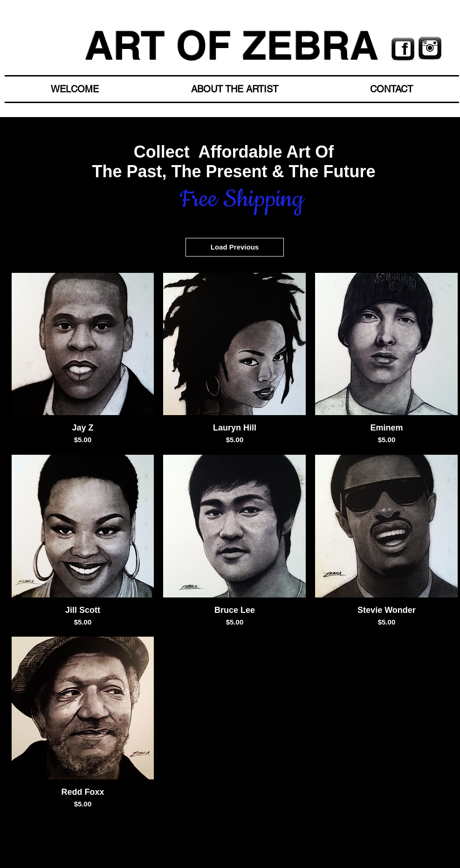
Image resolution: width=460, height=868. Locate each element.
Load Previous (235, 247)
